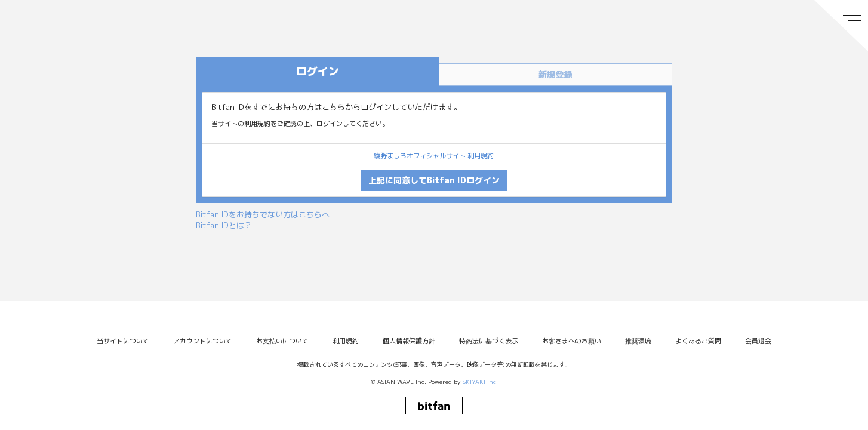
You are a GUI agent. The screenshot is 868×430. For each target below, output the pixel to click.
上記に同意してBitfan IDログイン (434, 180)
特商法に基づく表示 (489, 341)
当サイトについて (123, 341)
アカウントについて (203, 341)
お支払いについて (282, 341)
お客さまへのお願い (572, 341)
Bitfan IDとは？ (224, 225)
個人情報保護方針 (409, 341)
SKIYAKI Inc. (480, 382)
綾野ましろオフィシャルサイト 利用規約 (434, 156)
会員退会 (758, 341)
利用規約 (346, 341)
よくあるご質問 (698, 341)
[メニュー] (841, 26)
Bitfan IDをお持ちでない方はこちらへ (263, 214)
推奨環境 (638, 341)
